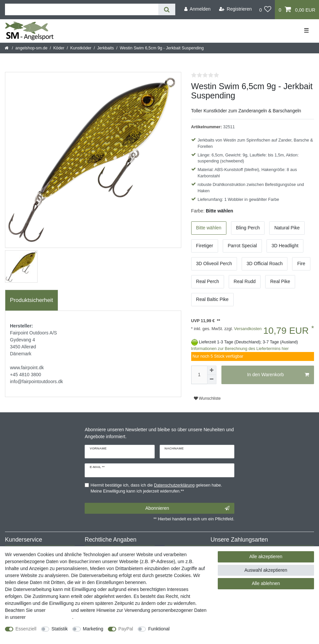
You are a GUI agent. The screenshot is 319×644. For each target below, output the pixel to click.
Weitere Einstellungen (28, 636)
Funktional (159, 629)
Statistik (60, 629)
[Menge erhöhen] (212, 370)
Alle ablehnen (266, 583)
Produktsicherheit (32, 300)
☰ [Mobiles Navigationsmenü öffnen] (306, 30)
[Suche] (167, 9)
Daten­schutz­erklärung (49, 617)
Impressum (58, 610)
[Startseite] (7, 48)
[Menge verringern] (212, 380)
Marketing (93, 629)
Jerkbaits (106, 48)
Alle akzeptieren (266, 556)
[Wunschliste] (265, 10)
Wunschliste (207, 398)
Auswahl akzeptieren (266, 570)
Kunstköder (81, 48)
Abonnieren (187, 508)
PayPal (126, 629)
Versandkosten (247, 329)
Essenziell (26, 629)
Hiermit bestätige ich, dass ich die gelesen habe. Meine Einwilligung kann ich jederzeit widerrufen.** (156, 488)
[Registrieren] (236, 9)
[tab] (32, 300)
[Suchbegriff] (82, 9)
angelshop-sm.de (31, 48)
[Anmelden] (197, 9)
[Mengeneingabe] (199, 375)
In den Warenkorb (278, 375)
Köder (59, 48)
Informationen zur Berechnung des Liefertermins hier (240, 349)
